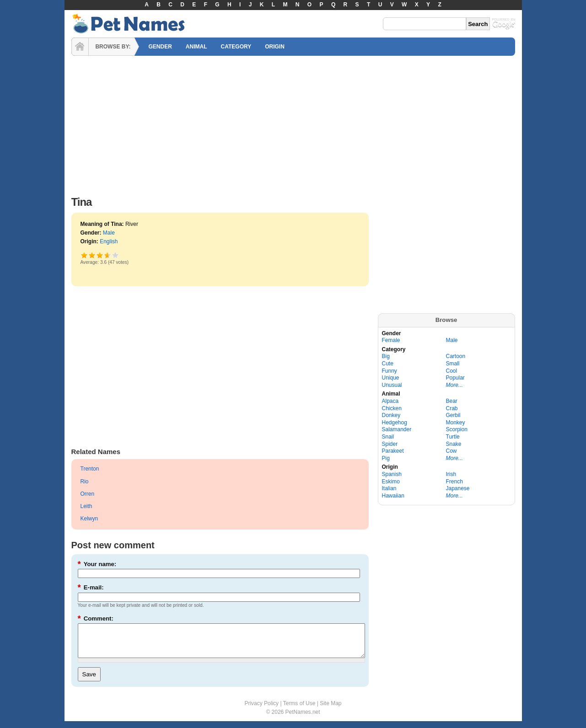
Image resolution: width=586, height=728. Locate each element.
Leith (86, 506)
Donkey (391, 415)
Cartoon (456, 356)
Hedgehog (395, 423)
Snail (388, 437)
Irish (451, 474)
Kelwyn (89, 519)
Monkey (456, 423)
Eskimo (391, 482)
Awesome (116, 255)
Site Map (331, 710)
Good (100, 255)
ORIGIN (275, 47)
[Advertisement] (293, 123)
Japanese (458, 488)
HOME (80, 47)
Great (106, 255)
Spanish (392, 474)
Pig (386, 458)
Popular (455, 378)
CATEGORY (236, 47)
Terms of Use (299, 710)
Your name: (97, 564)
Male (109, 233)
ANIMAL (196, 47)
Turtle (453, 437)
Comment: (96, 618)
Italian (389, 488)
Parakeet (393, 451)
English (109, 241)
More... (454, 385)
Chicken (392, 408)
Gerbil (453, 415)
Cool (452, 371)
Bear (452, 401)
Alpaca (390, 401)
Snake (454, 444)
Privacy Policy (261, 710)
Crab (452, 408)
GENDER (160, 47)
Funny (390, 371)
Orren (88, 494)
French (454, 482)
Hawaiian (393, 496)
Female (391, 340)
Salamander (397, 429)
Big (386, 356)
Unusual (392, 385)
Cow (452, 451)
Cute (388, 364)
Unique (391, 378)
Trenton (90, 469)
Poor (84, 255)
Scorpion (457, 429)
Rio (85, 482)
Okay (92, 255)
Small (453, 364)
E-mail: (91, 587)
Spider (390, 444)
